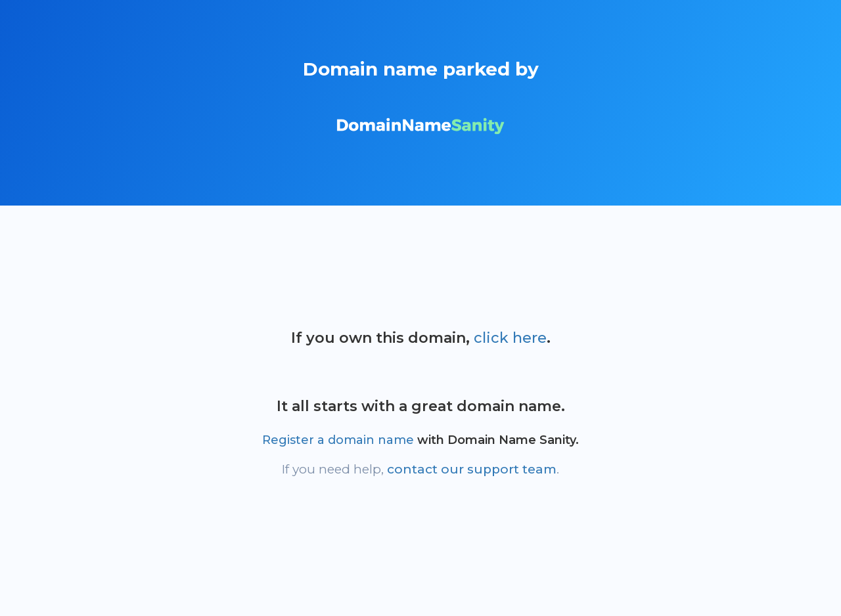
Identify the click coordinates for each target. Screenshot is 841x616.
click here (510, 338)
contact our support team (472, 469)
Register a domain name (338, 440)
